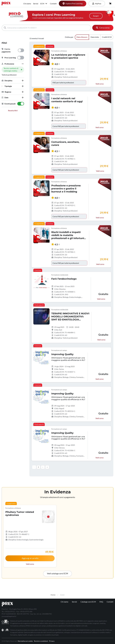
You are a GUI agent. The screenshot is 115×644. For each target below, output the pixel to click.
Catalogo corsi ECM (88, 602)
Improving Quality (62, 354)
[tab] (13, 64)
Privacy (52, 641)
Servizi (36, 4)
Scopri (96, 16)
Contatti (53, 4)
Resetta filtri (13, 110)
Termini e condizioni (41, 641)
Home (53, 595)
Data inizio (95, 37)
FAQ (101, 602)
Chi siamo (27, 4)
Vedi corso (100, 84)
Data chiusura (82, 37)
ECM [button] (44, 4)
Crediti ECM (107, 37)
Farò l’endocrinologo (64, 279)
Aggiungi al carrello (30, 558)
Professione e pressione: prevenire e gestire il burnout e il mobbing (66, 189)
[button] (13, 64)
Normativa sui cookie (25, 641)
